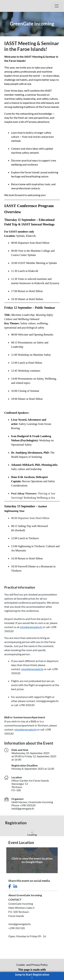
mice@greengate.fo (31, 627)
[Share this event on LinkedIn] (15, 886)
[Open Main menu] (57, 6)
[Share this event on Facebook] (10, 886)
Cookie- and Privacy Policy (32, 965)
